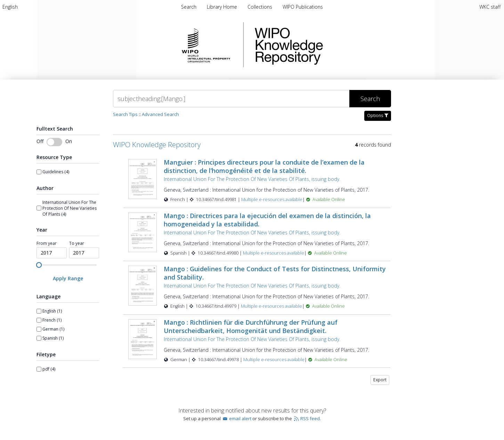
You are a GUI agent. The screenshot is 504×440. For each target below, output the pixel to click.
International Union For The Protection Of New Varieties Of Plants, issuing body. (252, 179)
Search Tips (125, 114)
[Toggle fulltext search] (54, 142)
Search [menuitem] (189, 7)
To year (77, 243)
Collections (261, 7)
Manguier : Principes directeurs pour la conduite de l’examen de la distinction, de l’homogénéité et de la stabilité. (264, 166)
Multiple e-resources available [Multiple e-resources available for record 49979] (271, 306)
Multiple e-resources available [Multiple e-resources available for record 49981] (272, 200)
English (10, 7)
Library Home (223, 7)
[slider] (39, 265)
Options (378, 115)
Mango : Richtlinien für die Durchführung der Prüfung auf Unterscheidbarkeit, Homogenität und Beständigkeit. (251, 326)
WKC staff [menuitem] (490, 7)
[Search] (231, 99)
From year (47, 243)
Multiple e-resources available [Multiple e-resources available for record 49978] (274, 360)
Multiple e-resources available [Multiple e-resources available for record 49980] (274, 253)
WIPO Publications (303, 7)
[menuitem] (10, 7)
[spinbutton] (52, 253)
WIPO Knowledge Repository (317, 45)
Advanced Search (160, 114)
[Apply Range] (68, 278)
